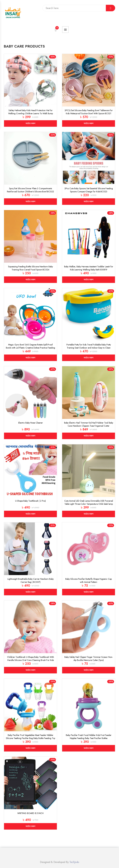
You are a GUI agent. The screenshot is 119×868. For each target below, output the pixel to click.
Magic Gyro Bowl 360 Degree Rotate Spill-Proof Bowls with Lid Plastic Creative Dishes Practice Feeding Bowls (30, 348)
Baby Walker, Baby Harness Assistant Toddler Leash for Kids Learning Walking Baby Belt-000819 (89, 268)
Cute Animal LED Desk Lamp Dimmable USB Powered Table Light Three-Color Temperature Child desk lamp (89, 502)
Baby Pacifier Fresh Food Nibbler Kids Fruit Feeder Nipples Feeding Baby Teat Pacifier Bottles (89, 737)
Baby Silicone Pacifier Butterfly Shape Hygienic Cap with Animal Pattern (89, 580)
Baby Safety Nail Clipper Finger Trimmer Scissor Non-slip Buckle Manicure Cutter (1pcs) (89, 659)
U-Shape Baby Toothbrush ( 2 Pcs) (30, 501)
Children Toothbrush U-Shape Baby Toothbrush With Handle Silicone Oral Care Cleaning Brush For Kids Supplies (31, 660)
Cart (57, 29)
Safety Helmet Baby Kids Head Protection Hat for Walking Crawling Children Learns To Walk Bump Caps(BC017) (31, 113)
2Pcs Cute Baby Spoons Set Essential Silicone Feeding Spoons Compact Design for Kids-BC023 (89, 190)
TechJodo (74, 862)
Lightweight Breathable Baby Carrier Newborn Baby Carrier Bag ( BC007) (31, 580)
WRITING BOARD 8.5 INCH (30, 813)
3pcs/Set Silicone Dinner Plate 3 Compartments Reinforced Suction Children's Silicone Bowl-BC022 (30, 190)
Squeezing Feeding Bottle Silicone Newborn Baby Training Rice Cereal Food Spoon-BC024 (30, 268)
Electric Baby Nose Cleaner (31, 423)
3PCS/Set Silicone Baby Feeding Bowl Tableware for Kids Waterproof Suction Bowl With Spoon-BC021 (89, 112)
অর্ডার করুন (30, 123)
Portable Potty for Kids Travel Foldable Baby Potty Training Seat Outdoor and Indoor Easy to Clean (89, 346)
